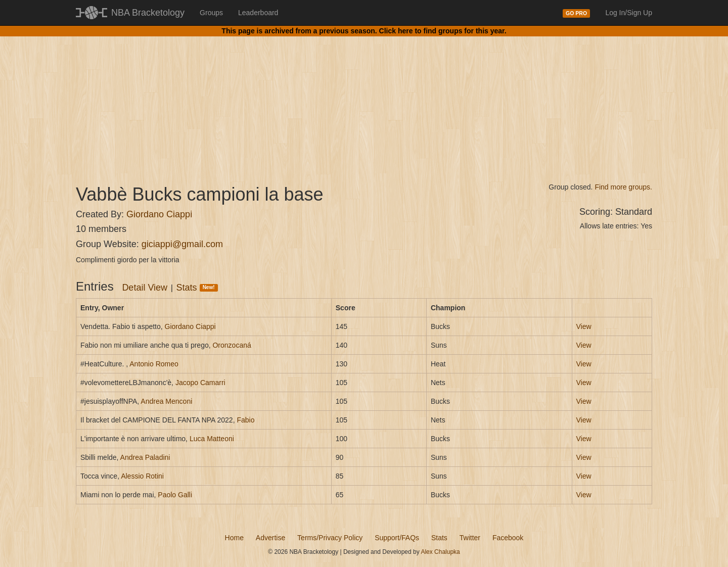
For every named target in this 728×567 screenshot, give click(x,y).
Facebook (508, 538)
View (584, 326)
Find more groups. (623, 187)
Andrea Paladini (145, 457)
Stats (197, 288)
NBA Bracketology (148, 13)
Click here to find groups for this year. (443, 31)
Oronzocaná (232, 345)
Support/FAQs (397, 538)
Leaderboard (258, 13)
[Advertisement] (364, 101)
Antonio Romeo (154, 364)
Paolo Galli (175, 495)
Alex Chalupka (440, 552)
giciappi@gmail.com (182, 244)
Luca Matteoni (212, 439)
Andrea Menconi (166, 401)
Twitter (470, 538)
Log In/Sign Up (629, 13)
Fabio (245, 420)
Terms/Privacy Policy (330, 538)
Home (234, 538)
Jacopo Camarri (200, 383)
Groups (211, 13)
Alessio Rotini (142, 476)
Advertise (270, 538)
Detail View (145, 288)
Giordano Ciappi (159, 214)
